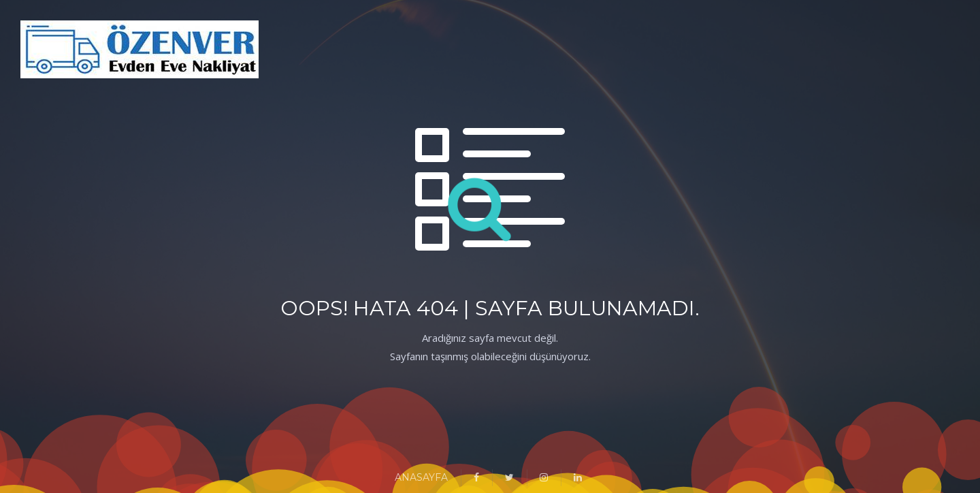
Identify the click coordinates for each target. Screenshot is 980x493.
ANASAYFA (421, 477)
